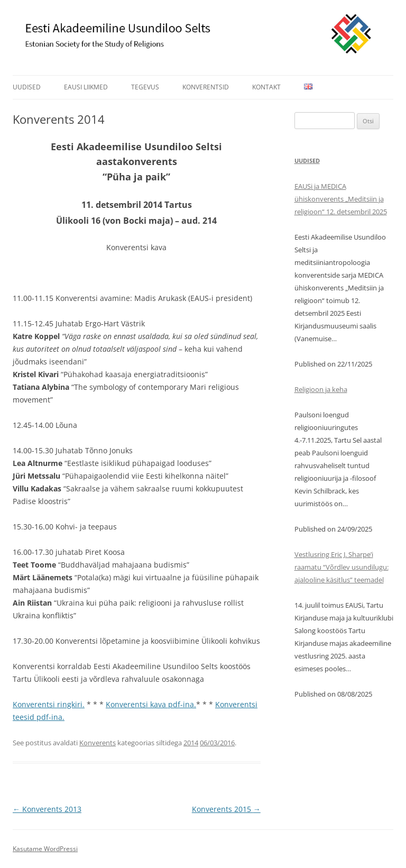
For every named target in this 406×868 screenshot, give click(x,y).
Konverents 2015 (226, 809)
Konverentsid (206, 87)
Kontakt (266, 87)
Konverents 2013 (47, 809)
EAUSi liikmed (86, 87)
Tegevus (145, 87)
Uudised (27, 87)
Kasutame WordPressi (45, 849)
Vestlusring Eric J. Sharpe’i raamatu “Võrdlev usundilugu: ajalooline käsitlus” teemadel (342, 567)
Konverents (98, 743)
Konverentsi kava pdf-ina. (151, 704)
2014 (191, 743)
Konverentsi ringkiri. (49, 704)
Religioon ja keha (321, 389)
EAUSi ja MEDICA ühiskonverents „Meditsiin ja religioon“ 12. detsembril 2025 (341, 199)
